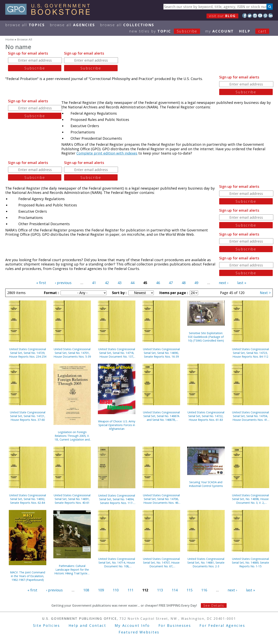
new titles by (167, 31)
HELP (245, 31)
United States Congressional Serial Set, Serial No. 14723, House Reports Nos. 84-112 (250, 353)
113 (160, 590)
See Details (214, 605)
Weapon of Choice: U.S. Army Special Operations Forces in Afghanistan (117, 425)
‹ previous (63, 283)
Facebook (244, 16)
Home (10, 39)
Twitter (250, 16)
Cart (262, 31)
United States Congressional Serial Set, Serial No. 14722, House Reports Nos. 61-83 (206, 416)
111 (131, 590)
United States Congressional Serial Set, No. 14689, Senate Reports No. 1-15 (250, 563)
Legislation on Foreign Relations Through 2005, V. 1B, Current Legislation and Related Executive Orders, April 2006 (72, 436)
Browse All (25, 25)
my (219, 31)
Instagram (255, 16)
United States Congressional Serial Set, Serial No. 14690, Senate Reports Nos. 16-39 (161, 353)
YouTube (260, 16)
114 (175, 590)
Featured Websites (139, 632)
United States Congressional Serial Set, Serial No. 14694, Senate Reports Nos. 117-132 (117, 499)
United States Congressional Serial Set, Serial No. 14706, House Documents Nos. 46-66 (161, 499)
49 (196, 283)
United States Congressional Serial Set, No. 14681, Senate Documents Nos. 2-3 (206, 563)
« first (41, 283)
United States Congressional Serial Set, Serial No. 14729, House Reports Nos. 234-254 (28, 353)
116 (204, 590)
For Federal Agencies (222, 625)
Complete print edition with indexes (107, 153)
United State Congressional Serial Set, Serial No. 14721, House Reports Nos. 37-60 (28, 416)
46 (158, 283)
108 (86, 590)
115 (190, 590)
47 (171, 283)
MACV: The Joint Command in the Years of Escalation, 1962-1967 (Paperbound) (28, 576)
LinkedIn (270, 16)
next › (223, 283)
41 (94, 283)
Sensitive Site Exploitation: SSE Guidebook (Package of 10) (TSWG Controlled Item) (206, 337)
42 (107, 283)
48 (184, 283)
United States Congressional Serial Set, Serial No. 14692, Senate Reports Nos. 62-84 (28, 499)
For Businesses (175, 625)
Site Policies (46, 625)
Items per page (173, 293)
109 (101, 590)
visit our (222, 16)
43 (120, 283)
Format (51, 293)
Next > (265, 293)
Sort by (119, 293)
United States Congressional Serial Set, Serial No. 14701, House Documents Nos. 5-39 (72, 353)
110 (116, 590)
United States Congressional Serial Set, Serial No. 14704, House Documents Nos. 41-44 (250, 416)
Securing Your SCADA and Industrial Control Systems (206, 484)
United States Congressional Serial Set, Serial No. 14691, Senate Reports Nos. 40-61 (72, 499)
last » (242, 283)
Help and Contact (87, 625)
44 (132, 283)
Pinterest (265, 16)
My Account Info (132, 625)
